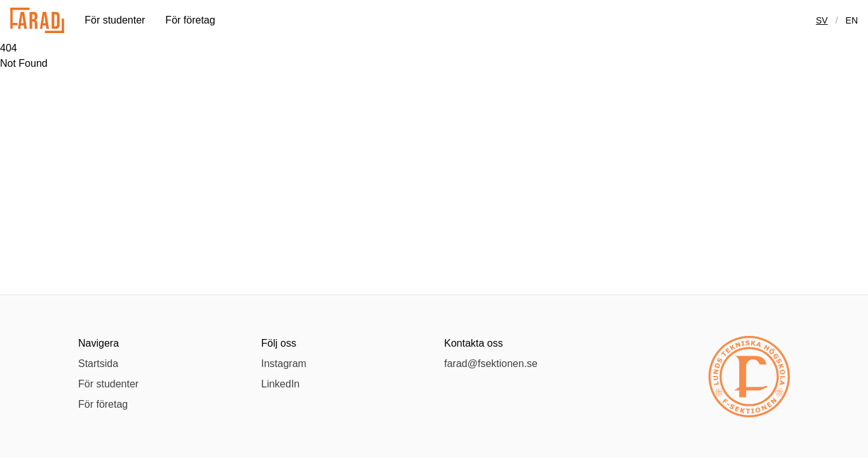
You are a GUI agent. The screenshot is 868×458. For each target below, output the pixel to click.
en (852, 20)
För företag (190, 20)
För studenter (115, 20)
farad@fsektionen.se (491, 364)
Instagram (284, 364)
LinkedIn (281, 384)
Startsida (98, 364)
